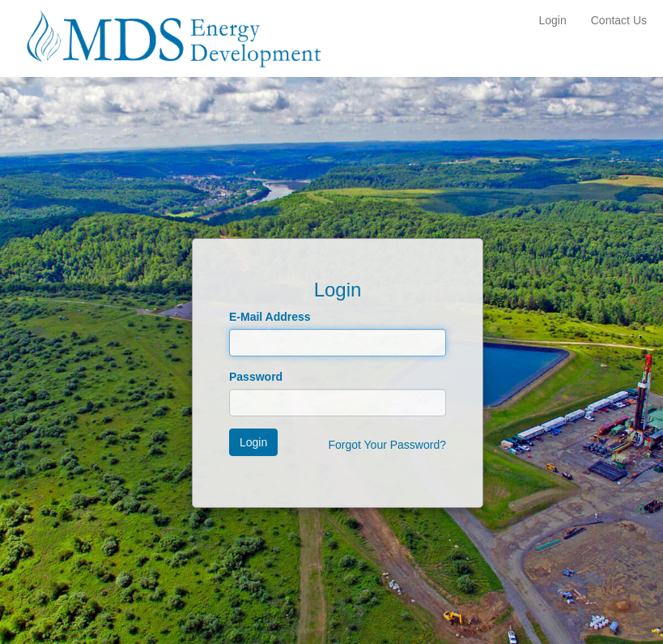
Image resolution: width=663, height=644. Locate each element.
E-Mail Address (270, 317)
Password (256, 377)
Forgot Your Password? (387, 445)
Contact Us (619, 20)
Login (552, 20)
